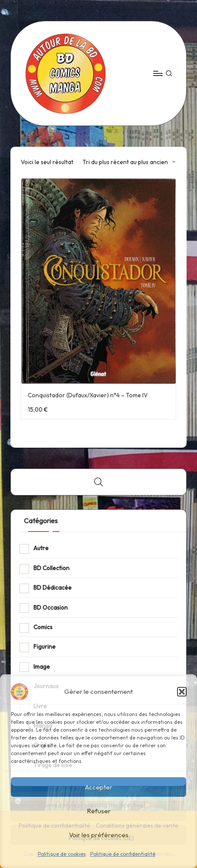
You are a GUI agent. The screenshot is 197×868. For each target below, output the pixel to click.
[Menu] (158, 73)
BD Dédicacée (53, 587)
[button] (182, 692)
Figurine (44, 647)
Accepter (99, 787)
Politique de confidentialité (123, 854)
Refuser (99, 811)
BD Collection (51, 568)
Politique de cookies (62, 854)
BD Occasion (51, 607)
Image (42, 667)
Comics (43, 627)
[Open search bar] (98, 482)
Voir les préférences (99, 835)
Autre (41, 548)
